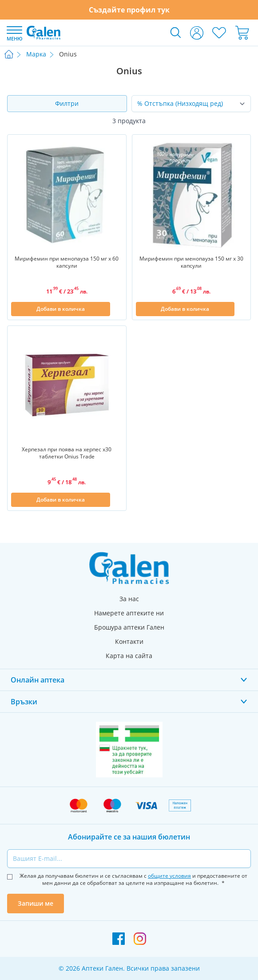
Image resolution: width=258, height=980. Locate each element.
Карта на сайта (129, 656)
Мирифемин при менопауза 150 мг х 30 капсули (191, 262)
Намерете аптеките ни (129, 613)
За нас (129, 599)
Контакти (129, 641)
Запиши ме (36, 903)
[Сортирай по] (191, 104)
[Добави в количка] (61, 309)
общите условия (169, 876)
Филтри (67, 103)
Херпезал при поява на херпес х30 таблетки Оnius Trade (67, 453)
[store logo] (44, 32)
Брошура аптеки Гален (129, 627)
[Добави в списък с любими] (117, 309)
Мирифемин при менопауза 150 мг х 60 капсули (67, 262)
